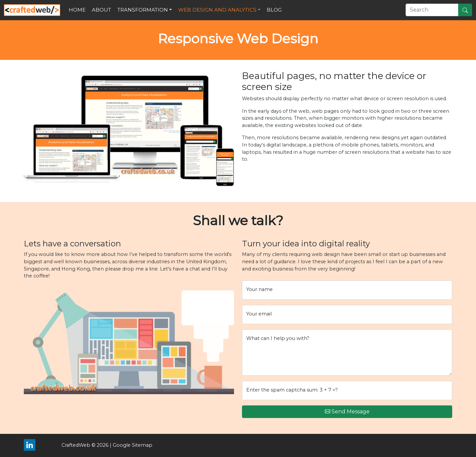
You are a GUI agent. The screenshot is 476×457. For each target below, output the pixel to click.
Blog (274, 10)
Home (77, 10)
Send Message (347, 412)
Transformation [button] (143, 10)
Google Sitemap (133, 445)
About (101, 10)
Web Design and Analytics (217, 10)
